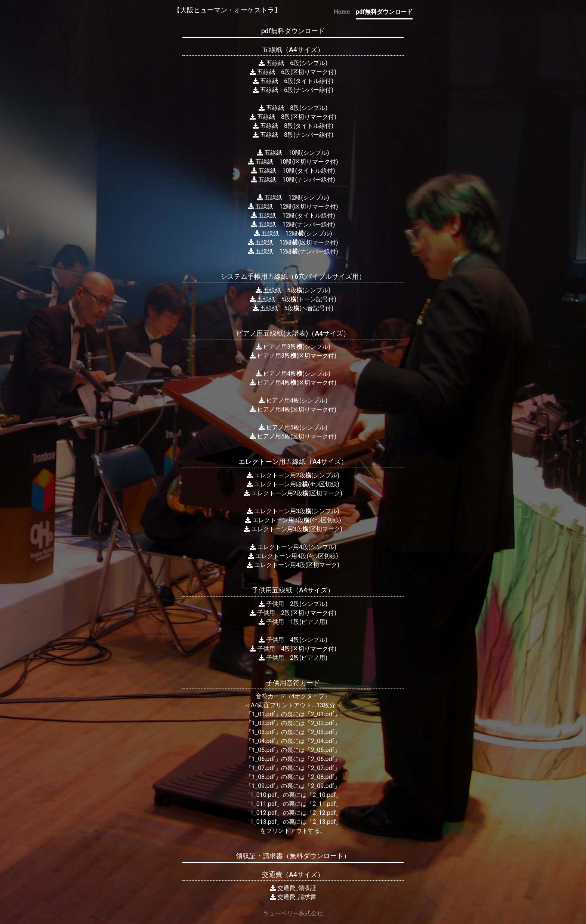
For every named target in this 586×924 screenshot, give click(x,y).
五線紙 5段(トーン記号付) (293, 299)
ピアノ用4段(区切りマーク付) (293, 409)
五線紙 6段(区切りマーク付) (293, 72)
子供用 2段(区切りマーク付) (293, 613)
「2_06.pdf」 (323, 759)
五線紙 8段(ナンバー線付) (293, 135)
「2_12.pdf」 (324, 813)
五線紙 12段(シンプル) (293, 198)
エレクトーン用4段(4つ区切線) (293, 556)
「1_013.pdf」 (264, 822)
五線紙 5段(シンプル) (293, 290)
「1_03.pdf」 (263, 732)
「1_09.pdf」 (263, 786)
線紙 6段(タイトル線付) (300, 81)
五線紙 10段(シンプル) (293, 153)
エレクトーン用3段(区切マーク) (293, 529)
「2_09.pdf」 (323, 786)
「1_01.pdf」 (263, 714)
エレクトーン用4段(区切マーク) (293, 565)
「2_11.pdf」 (324, 804)
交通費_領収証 (297, 888)
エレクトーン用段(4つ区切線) (293, 484)
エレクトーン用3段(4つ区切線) (293, 520)
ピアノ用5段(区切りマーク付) (293, 436)
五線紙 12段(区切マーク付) (293, 242)
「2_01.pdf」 (323, 714)
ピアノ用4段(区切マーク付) (293, 383)
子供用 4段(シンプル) (293, 640)
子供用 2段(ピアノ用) (293, 658)
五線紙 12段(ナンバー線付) (293, 224)
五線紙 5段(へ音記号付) (293, 308)
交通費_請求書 (297, 897)
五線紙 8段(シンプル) (293, 108)
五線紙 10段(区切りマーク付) (293, 162)
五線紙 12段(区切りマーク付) (293, 207)
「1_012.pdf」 (264, 813)
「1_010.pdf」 (264, 795)
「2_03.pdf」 (323, 732)
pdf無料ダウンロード (384, 12)
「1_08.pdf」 (263, 777)
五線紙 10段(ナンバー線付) (293, 180)
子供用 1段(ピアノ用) (293, 622)
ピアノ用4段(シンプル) (293, 374)
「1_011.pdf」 (264, 804)
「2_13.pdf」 (324, 822)
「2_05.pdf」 (323, 750)
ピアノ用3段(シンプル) (293, 347)
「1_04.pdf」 (263, 741)
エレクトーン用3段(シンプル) (293, 511)
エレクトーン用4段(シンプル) (293, 547)
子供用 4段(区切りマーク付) (293, 649)
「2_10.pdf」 (324, 795)
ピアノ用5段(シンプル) (293, 427)
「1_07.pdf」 (263, 768)
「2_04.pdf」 (323, 741)
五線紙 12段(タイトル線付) (293, 215)
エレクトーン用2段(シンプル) (293, 475)
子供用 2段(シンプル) (293, 604)
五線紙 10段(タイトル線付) (293, 171)
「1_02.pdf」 (263, 723)
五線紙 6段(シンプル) (293, 63)
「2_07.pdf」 (323, 768)
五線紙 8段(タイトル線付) (293, 126)
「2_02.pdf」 (323, 723)
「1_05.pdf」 (263, 750)
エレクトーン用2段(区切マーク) (293, 493)
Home (342, 12)
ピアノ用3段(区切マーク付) (293, 356)
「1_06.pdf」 (263, 759)
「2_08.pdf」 (323, 777)
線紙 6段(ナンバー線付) (300, 90)
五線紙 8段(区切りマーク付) (293, 117)
